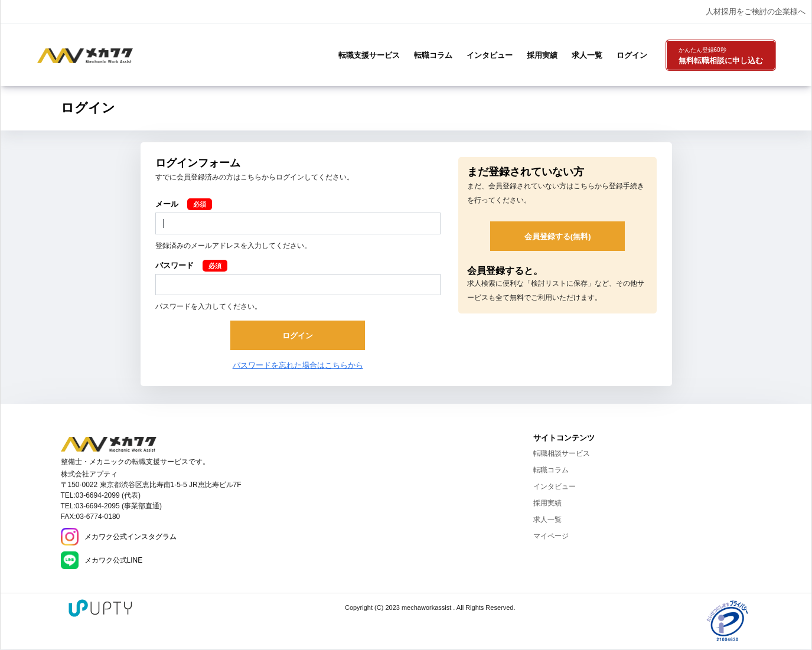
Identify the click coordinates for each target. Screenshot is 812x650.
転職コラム (433, 55)
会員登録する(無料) (558, 236)
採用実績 (542, 55)
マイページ (551, 536)
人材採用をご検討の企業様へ (756, 12)
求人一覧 (587, 55)
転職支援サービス (369, 55)
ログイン (632, 55)
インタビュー (490, 55)
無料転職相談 (721, 56)
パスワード (175, 265)
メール (167, 204)
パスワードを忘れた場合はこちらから (298, 365)
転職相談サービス (562, 453)
